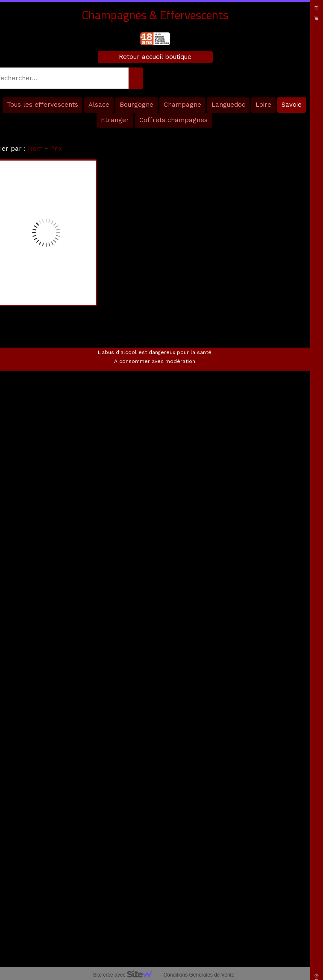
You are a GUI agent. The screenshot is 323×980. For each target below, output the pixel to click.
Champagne (182, 105)
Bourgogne (137, 105)
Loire (263, 105)
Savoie (292, 105)
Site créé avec (126, 975)
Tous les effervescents (43, 105)
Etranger (115, 120)
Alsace (99, 105)
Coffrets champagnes (173, 120)
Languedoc (228, 105)
